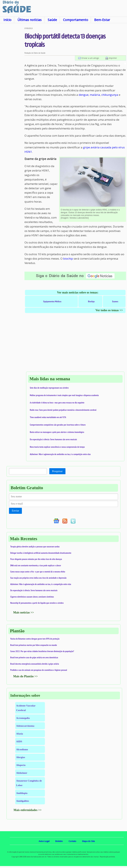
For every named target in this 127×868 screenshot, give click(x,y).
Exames (115, 301)
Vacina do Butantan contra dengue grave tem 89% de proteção (35, 639)
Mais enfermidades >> (28, 810)
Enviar (15, 511)
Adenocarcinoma (25, 726)
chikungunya (110, 95)
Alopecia (21, 765)
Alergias (21, 757)
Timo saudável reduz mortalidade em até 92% (48, 417)
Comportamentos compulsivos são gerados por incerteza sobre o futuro (58, 425)
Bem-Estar (102, 20)
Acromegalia (23, 718)
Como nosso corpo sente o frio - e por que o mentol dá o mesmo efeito (38, 572)
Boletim (59, 841)
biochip (68, 259)
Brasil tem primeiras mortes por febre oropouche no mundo (34, 645)
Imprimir (113, 58)
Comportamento (76, 20)
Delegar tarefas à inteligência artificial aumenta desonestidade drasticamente (41, 553)
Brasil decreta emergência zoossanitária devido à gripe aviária (35, 664)
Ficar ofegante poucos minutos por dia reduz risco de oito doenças (36, 559)
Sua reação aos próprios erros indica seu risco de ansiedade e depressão (38, 578)
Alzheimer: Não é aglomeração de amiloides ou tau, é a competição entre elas (60, 454)
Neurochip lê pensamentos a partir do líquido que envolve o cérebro (37, 603)
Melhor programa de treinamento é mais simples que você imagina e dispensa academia (64, 395)
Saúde (52, 20)
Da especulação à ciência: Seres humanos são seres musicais (53, 439)
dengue (84, 95)
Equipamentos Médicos (52, 301)
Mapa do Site (88, 841)
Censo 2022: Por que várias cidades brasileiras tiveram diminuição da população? (42, 651)
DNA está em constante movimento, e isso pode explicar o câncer (36, 565)
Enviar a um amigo (90, 58)
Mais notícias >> (24, 612)
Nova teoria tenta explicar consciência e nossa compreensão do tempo (57, 447)
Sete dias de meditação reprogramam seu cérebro (49, 388)
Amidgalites (23, 801)
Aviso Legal (44, 841)
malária (95, 95)
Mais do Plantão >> (25, 676)
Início (7, 20)
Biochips (91, 301)
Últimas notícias (30, 20)
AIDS (19, 741)
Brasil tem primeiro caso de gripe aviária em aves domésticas (34, 657)
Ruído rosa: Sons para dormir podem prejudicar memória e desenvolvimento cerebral (63, 410)
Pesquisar (57, 471)
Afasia (20, 734)
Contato (72, 841)
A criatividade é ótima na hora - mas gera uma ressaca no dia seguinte (57, 403)
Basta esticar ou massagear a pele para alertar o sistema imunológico (57, 432)
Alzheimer (22, 773)
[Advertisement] (12, 76)
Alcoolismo (22, 749)
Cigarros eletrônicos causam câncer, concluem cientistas (32, 597)
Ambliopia (22, 793)
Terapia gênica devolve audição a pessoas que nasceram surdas (35, 547)
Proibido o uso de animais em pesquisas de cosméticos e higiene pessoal (39, 670)
